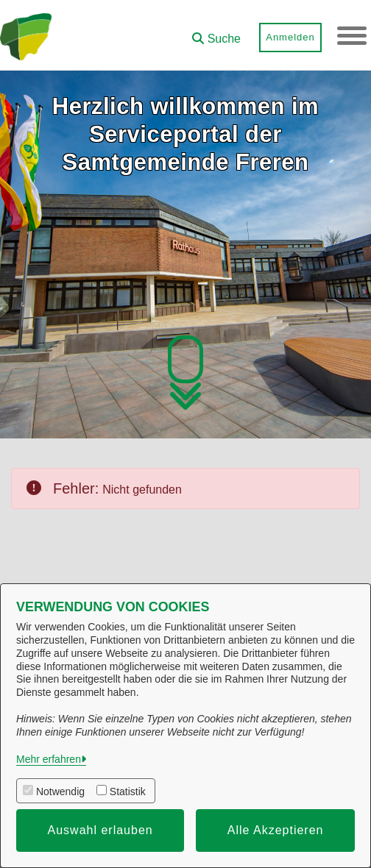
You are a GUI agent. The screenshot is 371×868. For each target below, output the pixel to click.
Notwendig (60, 791)
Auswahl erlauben (100, 830)
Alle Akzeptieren (276, 830)
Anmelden (290, 37)
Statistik (128, 791)
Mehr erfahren (49, 759)
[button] (216, 33)
